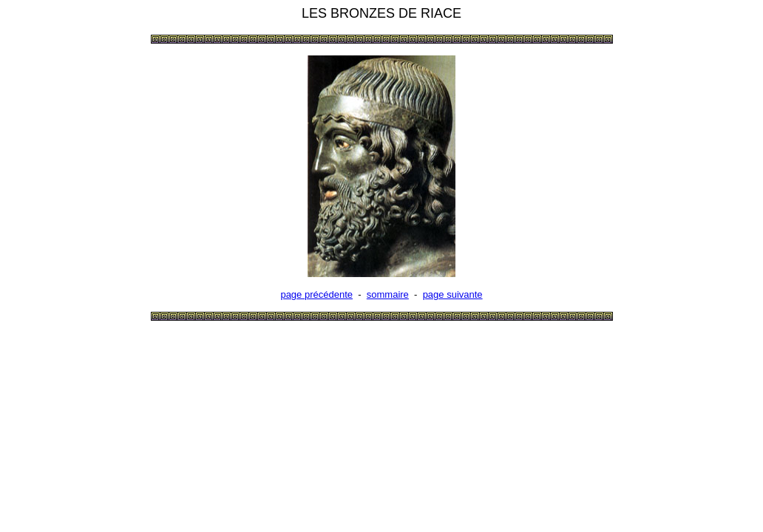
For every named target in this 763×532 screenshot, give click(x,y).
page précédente (316, 294)
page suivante (453, 294)
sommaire (388, 294)
